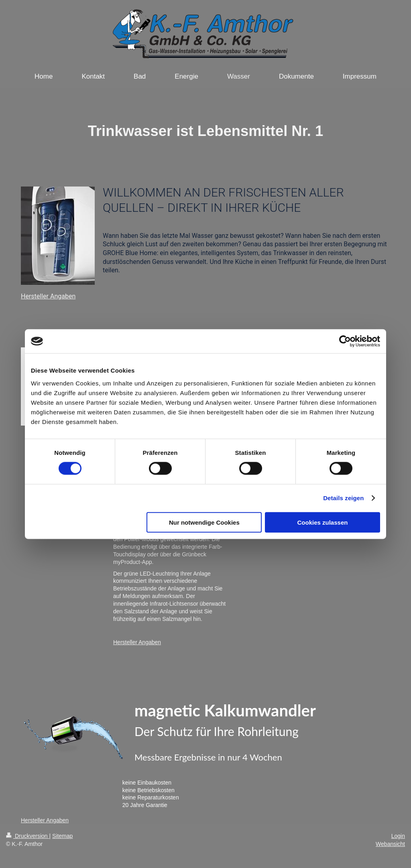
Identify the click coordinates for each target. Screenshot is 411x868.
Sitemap (62, 836)
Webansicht (390, 844)
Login (398, 836)
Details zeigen (343, 498)
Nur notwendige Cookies (204, 522)
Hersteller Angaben (48, 296)
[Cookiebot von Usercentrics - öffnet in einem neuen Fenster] (345, 341)
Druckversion (27, 836)
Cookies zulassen (323, 522)
